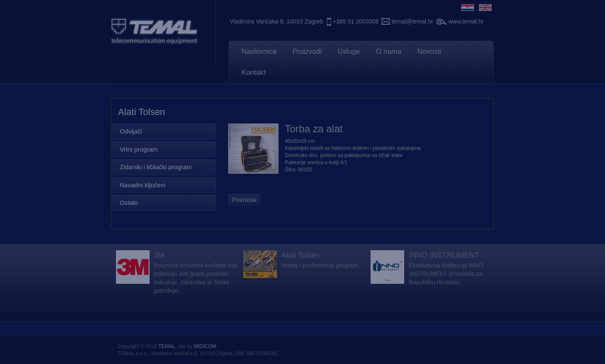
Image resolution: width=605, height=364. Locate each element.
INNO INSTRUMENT (444, 255)
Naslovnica (259, 51)
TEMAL (167, 346)
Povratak (244, 200)
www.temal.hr (466, 21)
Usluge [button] (349, 51)
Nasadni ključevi (142, 185)
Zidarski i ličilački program (156, 167)
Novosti (429, 51)
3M (159, 255)
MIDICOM (205, 346)
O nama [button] (389, 51)
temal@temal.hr (412, 21)
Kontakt (254, 72)
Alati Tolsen (300, 255)
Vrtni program (139, 149)
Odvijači (131, 131)
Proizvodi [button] (307, 51)
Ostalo (129, 203)
